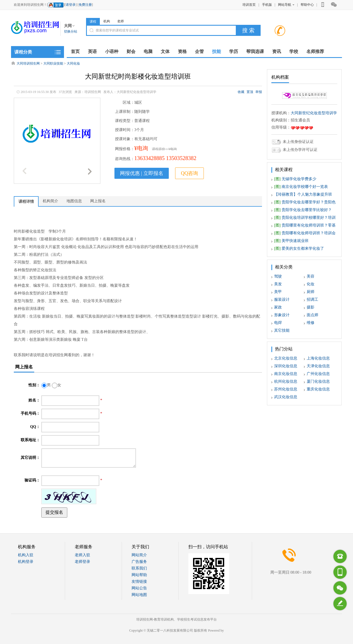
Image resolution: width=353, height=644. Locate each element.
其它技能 (282, 330)
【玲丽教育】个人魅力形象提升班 (303, 194)
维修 (311, 323)
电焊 (278, 323)
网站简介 (139, 555)
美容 (311, 276)
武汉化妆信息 (286, 397)
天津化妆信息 (318, 366)
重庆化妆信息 (318, 389)
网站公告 (139, 588)
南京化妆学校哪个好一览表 (301, 187)
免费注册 (85, 5)
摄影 (311, 307)
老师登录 (82, 562)
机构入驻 (26, 555)
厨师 (311, 292)
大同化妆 (73, 63)
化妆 (311, 284)
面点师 (312, 315)
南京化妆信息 (286, 374)
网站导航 (286, 5)
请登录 (71, 5)
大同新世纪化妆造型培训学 (314, 113)
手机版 (267, 5)
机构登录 (26, 562)
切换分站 (71, 31)
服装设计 (282, 300)
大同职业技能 (53, 63)
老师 (121, 21)
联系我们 (139, 568)
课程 (93, 22)
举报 (259, 92)
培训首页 (249, 5)
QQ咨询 (189, 173)
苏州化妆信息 (286, 389)
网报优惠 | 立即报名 (142, 173)
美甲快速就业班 (291, 241)
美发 (278, 284)
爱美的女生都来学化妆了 (299, 248)
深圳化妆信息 (286, 366)
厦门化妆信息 (318, 381)
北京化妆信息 (286, 358)
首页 (75, 51)
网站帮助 (139, 575)
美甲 (278, 292)
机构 (107, 21)
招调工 (312, 300)
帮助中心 (307, 5)
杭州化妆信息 (286, 381)
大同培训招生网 (28, 63)
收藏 (241, 92)
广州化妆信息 (318, 374)
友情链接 (139, 582)
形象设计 (282, 315)
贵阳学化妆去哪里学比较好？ (303, 210)
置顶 (250, 92)
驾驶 (278, 276)
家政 (278, 307)
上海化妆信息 (318, 358)
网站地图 (139, 595)
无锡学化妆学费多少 (295, 179)
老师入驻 (82, 555)
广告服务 (139, 562)
